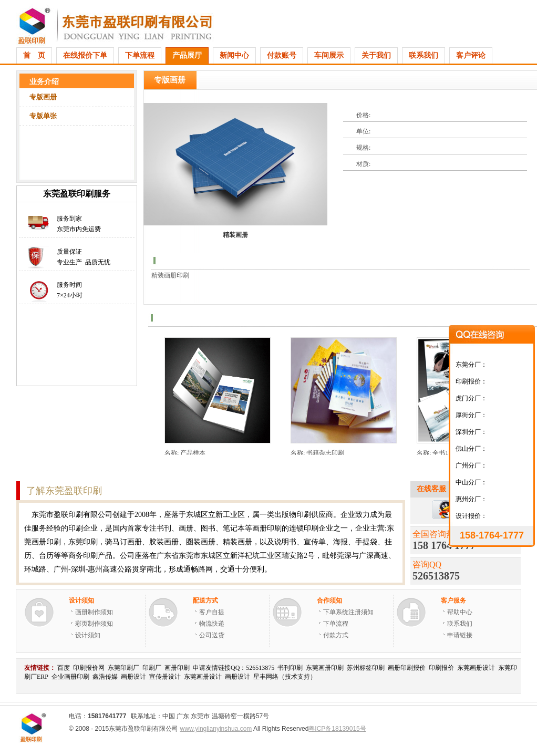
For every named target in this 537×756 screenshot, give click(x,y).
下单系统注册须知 (348, 612)
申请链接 (460, 635)
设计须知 (88, 635)
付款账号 (282, 55)
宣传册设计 (165, 677)
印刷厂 (152, 668)
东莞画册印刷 (325, 668)
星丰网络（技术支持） (285, 677)
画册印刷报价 (407, 668)
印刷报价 (441, 668)
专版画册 (43, 97)
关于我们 (376, 55)
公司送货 (212, 635)
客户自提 (212, 612)
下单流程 (140, 55)
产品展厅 (187, 55)
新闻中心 (234, 55)
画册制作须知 (94, 612)
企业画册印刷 (70, 677)
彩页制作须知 (94, 624)
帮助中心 (460, 612)
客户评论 (471, 55)
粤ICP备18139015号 (337, 729)
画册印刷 (177, 668)
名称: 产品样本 (185, 453)
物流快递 (212, 624)
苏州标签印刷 (366, 668)
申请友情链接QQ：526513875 (234, 668)
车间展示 (329, 55)
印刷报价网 (89, 668)
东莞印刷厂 (123, 668)
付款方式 (336, 635)
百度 (64, 668)
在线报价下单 (85, 55)
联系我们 (424, 55)
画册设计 (133, 677)
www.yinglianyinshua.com (216, 729)
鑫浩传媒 (105, 677)
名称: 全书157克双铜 (445, 453)
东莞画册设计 (476, 668)
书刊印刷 (290, 668)
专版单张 (43, 116)
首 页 (34, 55)
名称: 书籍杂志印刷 (317, 453)
